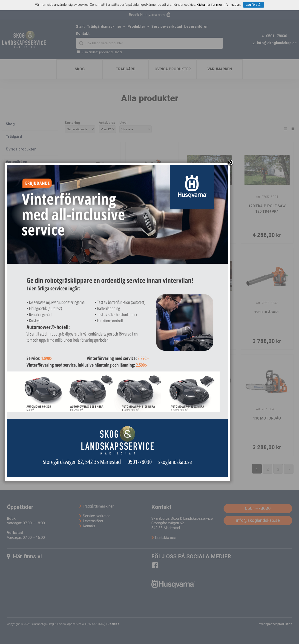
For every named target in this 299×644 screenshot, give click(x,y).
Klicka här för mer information (218, 5)
